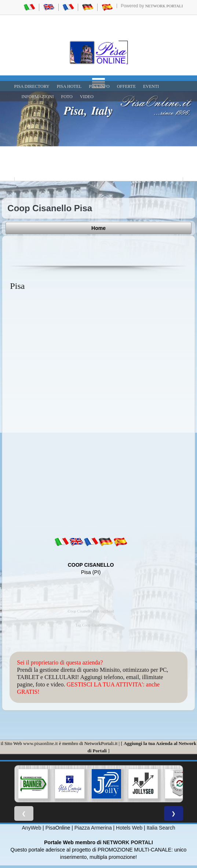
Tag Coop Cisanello (91, 625)
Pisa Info (99, 86)
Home (98, 228)
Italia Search (161, 828)
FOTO (67, 97)
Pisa (50, 828)
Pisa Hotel (69, 86)
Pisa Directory (32, 86)
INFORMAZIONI (38, 97)
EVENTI (151, 86)
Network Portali (164, 6)
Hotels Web (129, 828)
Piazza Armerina (93, 828)
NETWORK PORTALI (128, 842)
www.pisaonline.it (40, 743)
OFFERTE (126, 86)
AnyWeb (32, 828)
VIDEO (87, 97)
